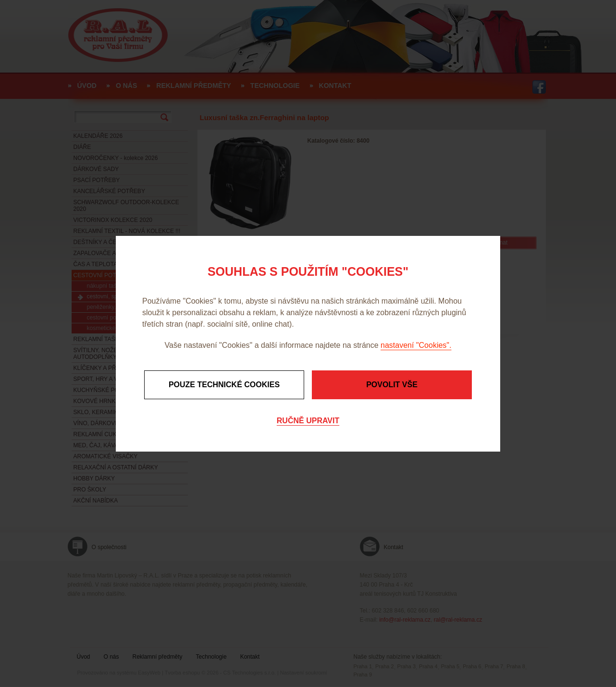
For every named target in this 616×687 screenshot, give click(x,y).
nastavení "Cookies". (416, 345)
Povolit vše (392, 385)
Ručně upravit (308, 421)
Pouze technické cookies (224, 385)
